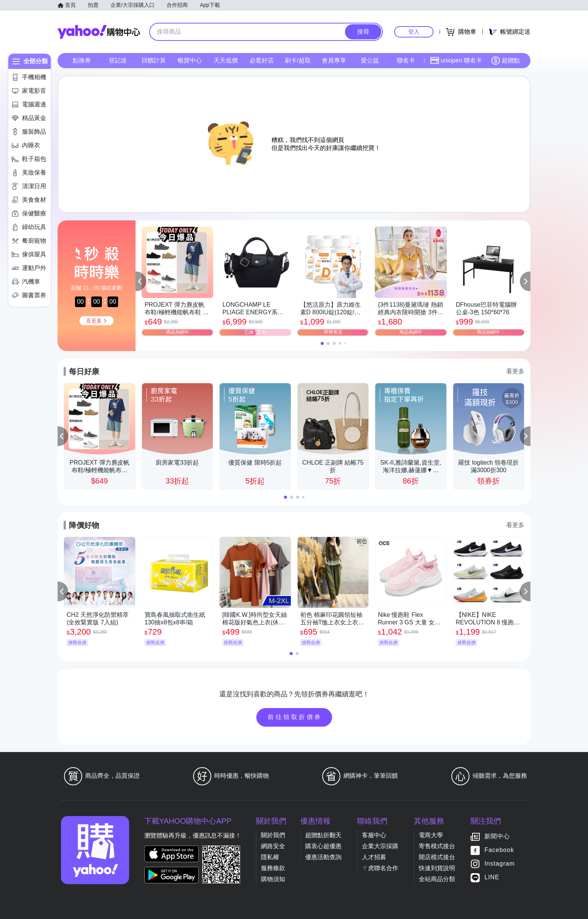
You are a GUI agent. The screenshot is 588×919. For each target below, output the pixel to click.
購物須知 (273, 879)
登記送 (118, 60)
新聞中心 (497, 837)
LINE (492, 878)
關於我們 (273, 835)
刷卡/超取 (298, 60)
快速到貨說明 (437, 868)
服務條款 (273, 868)
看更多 (515, 371)
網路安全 (273, 846)
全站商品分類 (437, 879)
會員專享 (334, 60)
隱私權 (270, 857)
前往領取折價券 (295, 717)
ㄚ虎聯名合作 (380, 868)
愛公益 (370, 60)
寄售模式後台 (437, 846)
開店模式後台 (437, 857)
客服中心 (374, 835)
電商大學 (431, 835)
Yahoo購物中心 (99, 32)
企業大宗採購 (380, 846)
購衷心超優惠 (323, 846)
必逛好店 (262, 60)
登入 (414, 32)
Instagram (499, 864)
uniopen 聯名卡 (456, 61)
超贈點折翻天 (323, 835)
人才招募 (374, 857)
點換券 (82, 60)
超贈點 (505, 61)
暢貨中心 (190, 60)
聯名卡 (406, 60)
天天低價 (226, 60)
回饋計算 (154, 60)
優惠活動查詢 (323, 857)
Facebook (499, 850)
